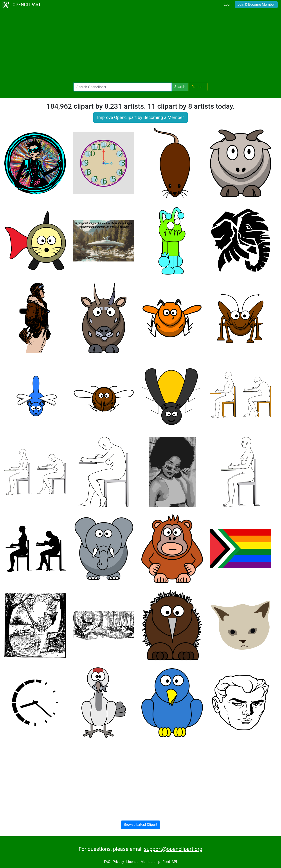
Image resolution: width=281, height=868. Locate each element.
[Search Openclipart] (123, 87)
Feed (166, 862)
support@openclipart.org (173, 849)
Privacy (118, 862)
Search (180, 87)
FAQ (107, 862)
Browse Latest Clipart (141, 825)
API (174, 862)
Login (228, 5)
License (132, 862)
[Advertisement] (140, 46)
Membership (150, 862)
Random (198, 87)
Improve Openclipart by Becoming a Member (140, 117)
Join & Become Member (256, 5)
